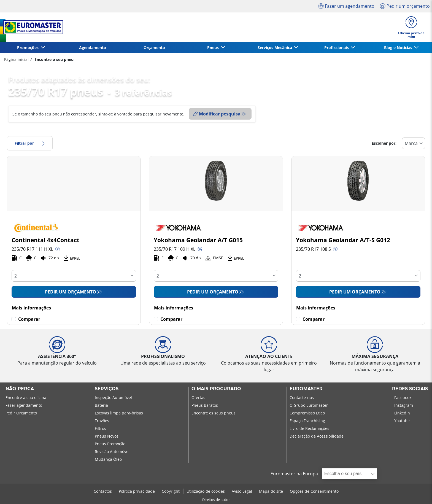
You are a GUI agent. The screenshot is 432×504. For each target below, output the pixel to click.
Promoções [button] (28, 48)
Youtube (402, 421)
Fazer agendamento (24, 405)
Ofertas (198, 397)
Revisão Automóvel (112, 452)
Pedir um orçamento (71, 292)
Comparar (29, 319)
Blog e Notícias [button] (399, 48)
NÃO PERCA (20, 389)
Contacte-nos (302, 397)
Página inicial (16, 59)
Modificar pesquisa (217, 114)
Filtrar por (30, 143)
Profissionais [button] (337, 48)
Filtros (100, 428)
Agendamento (93, 48)
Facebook (403, 397)
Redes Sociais (410, 389)
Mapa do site (272, 491)
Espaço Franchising (307, 421)
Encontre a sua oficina (26, 397)
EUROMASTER (306, 389)
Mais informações (31, 308)
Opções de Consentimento (314, 491)
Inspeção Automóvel (113, 397)
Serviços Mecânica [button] (275, 48)
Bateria (101, 405)
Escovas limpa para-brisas (119, 413)
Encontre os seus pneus (214, 413)
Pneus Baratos (205, 405)
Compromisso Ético (307, 413)
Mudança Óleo (108, 459)
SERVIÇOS (107, 389)
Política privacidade (137, 491)
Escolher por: (384, 143)
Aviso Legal (242, 491)
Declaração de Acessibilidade (317, 436)
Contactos (103, 491)
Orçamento (154, 48)
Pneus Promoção (110, 444)
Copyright (171, 491)
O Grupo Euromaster (309, 405)
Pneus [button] (214, 48)
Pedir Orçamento (21, 413)
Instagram (404, 405)
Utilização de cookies (206, 491)
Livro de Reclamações (309, 428)
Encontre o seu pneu (53, 59)
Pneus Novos (107, 436)
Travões (102, 421)
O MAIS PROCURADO (216, 389)
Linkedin (402, 413)
